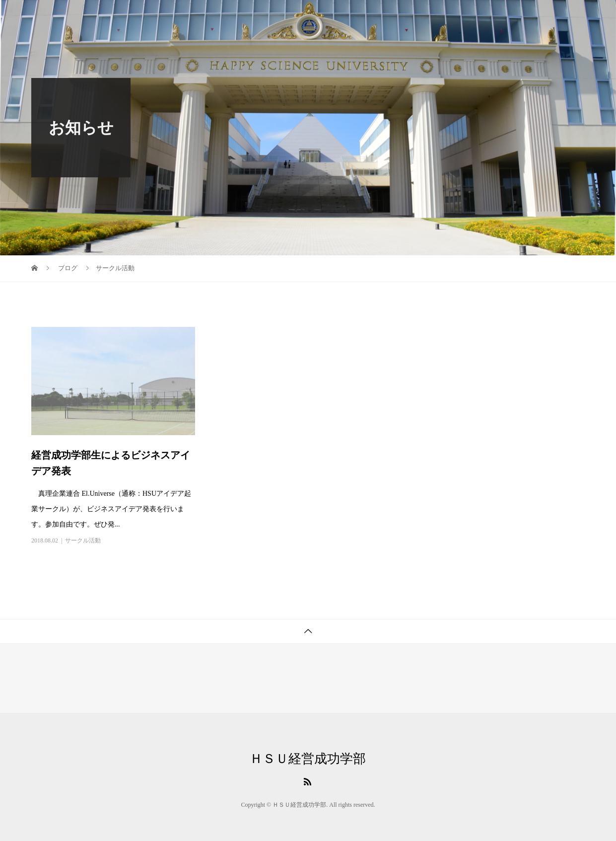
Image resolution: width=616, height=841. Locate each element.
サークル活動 (83, 540)
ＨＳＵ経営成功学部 (308, 759)
